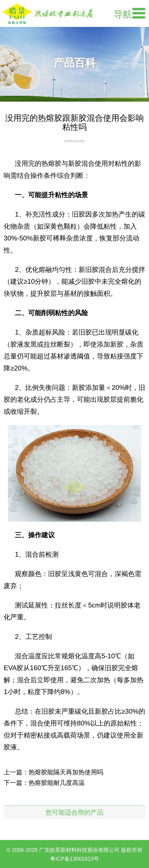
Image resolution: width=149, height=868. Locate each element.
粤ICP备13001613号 (74, 859)
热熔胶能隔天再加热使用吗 (66, 772)
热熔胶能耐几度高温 (57, 783)
